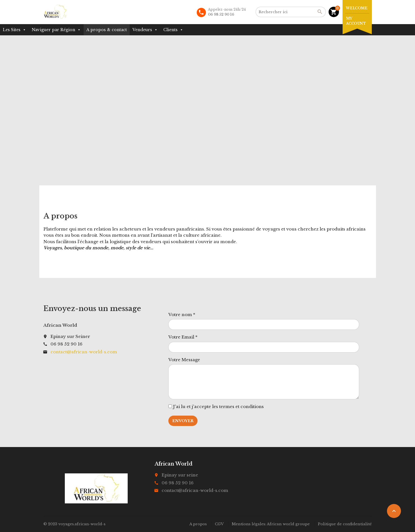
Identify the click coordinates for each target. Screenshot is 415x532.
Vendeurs (145, 30)
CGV (219, 524)
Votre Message (184, 360)
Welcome (357, 8)
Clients (173, 30)
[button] (24, 30)
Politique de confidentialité (345, 524)
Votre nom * (182, 315)
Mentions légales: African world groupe (271, 524)
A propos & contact (107, 30)
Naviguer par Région (56, 30)
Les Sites (14, 30)
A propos (198, 524)
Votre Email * (183, 337)
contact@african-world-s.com (84, 352)
